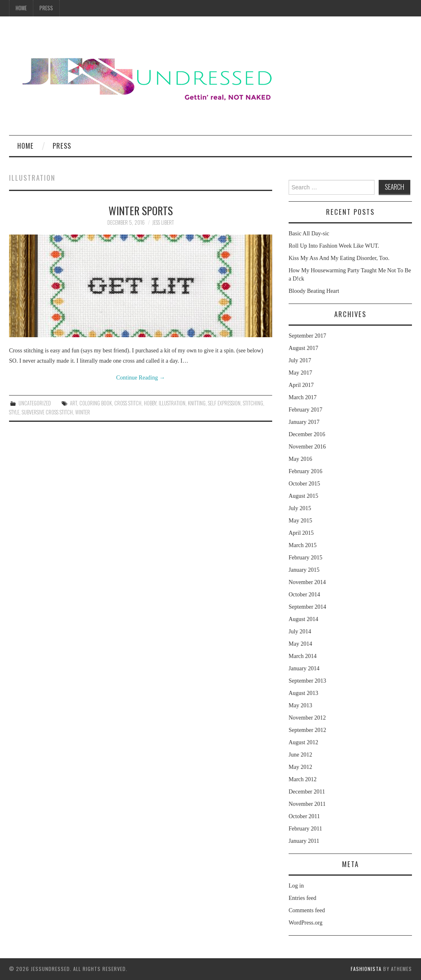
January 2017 (304, 422)
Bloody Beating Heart (314, 291)
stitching (253, 403)
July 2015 (300, 508)
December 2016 (307, 434)
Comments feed (307, 910)
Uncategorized (35, 403)
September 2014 (307, 607)
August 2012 (303, 742)
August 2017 (303, 348)
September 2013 (307, 681)
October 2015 (304, 484)
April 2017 (301, 385)
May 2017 (300, 373)
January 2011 (304, 841)
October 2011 (304, 816)
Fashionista (366, 969)
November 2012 (307, 718)
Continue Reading (141, 378)
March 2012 (303, 779)
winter (83, 412)
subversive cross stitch (47, 412)
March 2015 (303, 545)
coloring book (96, 403)
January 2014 (304, 668)
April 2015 (301, 533)
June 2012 (300, 755)
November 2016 (307, 447)
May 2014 (300, 644)
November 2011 (307, 804)
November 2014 (307, 582)
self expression (224, 403)
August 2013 (303, 693)
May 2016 (300, 459)
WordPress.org (305, 923)
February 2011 (305, 829)
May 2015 (300, 521)
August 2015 (303, 496)
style (14, 412)
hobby (150, 403)
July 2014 (300, 631)
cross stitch (128, 403)
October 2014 (304, 595)
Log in (296, 886)
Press (46, 8)
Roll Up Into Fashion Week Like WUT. (334, 246)
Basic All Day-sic (309, 233)
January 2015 (304, 570)
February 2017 (305, 410)
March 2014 (303, 656)
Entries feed (302, 898)
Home (21, 8)
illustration (172, 403)
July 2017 (300, 360)
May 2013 (300, 705)
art (73, 403)
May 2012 (300, 767)
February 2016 (305, 471)
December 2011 (307, 792)
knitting (197, 403)
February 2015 (305, 558)
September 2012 (307, 730)
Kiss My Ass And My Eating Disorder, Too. (339, 258)
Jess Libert (163, 222)
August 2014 (303, 619)
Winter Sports (141, 210)
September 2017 (307, 336)
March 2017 (303, 397)
